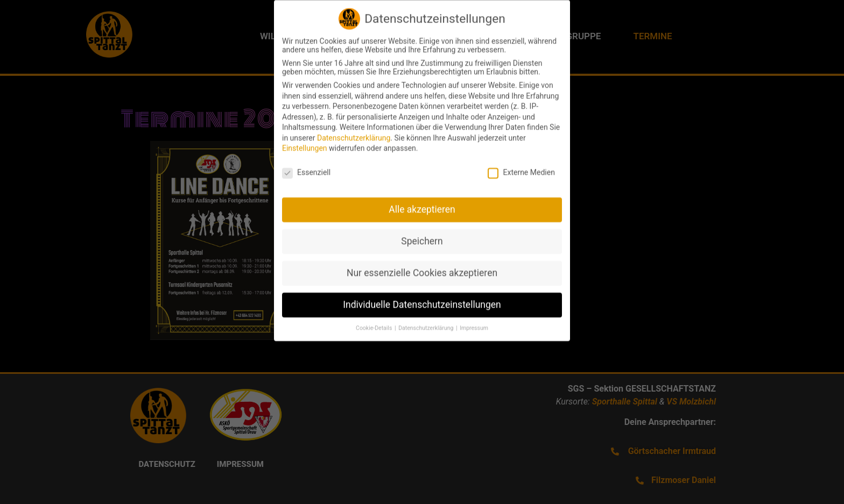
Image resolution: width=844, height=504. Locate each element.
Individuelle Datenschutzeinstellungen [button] (422, 297)
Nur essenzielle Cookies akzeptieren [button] (422, 266)
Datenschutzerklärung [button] (427, 321)
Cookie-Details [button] (375, 321)
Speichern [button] (422, 234)
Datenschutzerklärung (354, 131)
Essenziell (306, 165)
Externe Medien (521, 165)
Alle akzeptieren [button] (422, 202)
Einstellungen (305, 141)
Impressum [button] (474, 321)
